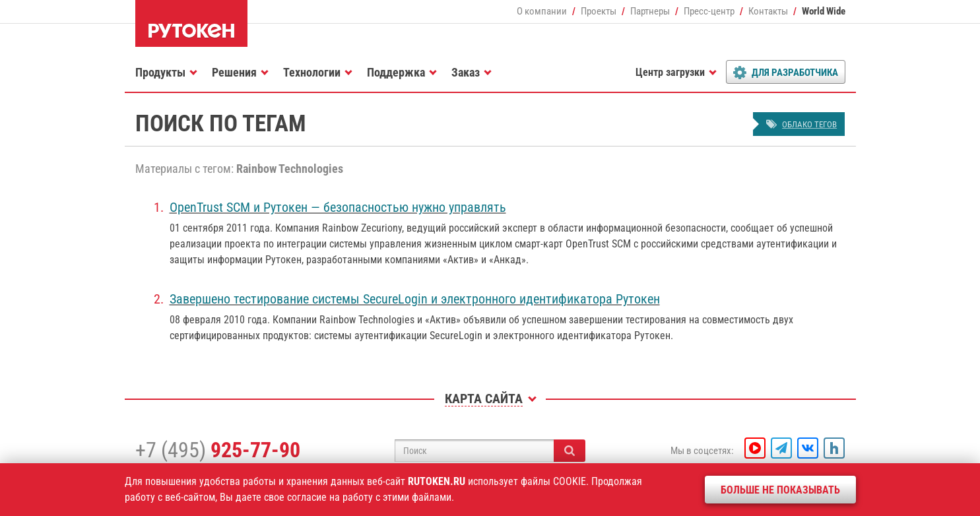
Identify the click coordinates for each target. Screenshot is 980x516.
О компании (542, 11)
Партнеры (650, 11)
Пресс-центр (709, 11)
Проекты (599, 11)
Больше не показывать (780, 490)
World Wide (824, 11)
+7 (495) (218, 450)
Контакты (768, 11)
